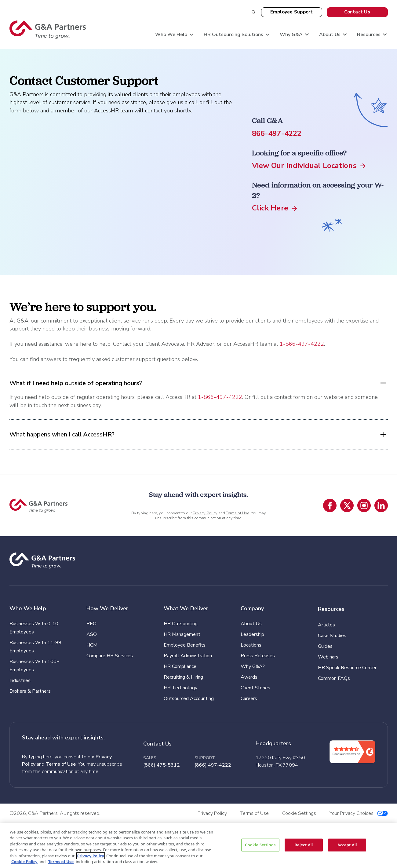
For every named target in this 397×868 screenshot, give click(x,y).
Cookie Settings (260, 845)
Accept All (347, 845)
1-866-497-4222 (302, 344)
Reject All (304, 845)
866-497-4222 (277, 133)
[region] (198, 846)
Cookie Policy (24, 862)
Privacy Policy (205, 513)
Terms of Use (238, 513)
